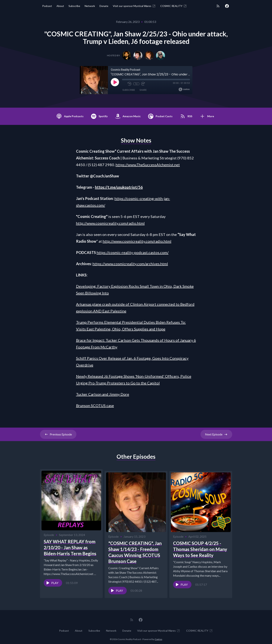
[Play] (115, 82)
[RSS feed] (218, 6)
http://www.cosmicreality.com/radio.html (110, 223)
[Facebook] (227, 6)
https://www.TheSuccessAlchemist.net (148, 165)
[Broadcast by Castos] (184, 89)
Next (216, 434)
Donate (104, 6)
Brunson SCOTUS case (95, 405)
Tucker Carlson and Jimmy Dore (103, 394)
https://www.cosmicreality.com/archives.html (130, 264)
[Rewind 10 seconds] (130, 84)
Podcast (47, 6)
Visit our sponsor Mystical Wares (134, 6)
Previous (58, 434)
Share (143, 90)
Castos (158, 636)
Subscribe (74, 6)
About (60, 6)
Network (90, 6)
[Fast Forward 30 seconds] (143, 84)
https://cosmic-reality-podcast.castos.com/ (133, 252)
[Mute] (124, 84)
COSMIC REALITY (174, 6)
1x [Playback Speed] (136, 84)
